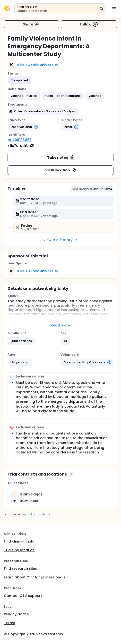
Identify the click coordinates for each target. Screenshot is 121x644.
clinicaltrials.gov (40, 514)
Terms (9, 623)
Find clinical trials (19, 541)
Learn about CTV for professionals (35, 577)
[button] (24, 96)
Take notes (61, 158)
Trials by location (19, 550)
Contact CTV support (23, 596)
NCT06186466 (20, 140)
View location (61, 170)
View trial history (60, 240)
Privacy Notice (16, 614)
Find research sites (20, 569)
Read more (61, 325)
